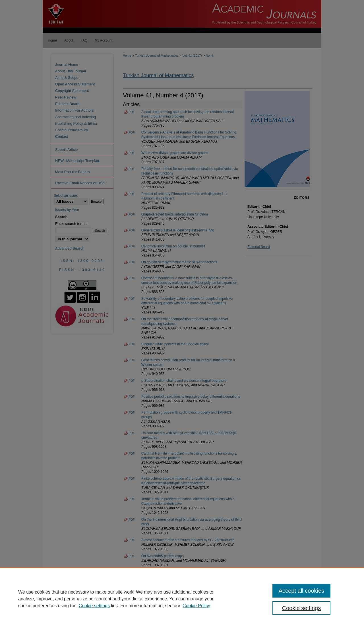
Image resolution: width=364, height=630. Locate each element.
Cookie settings (94, 606)
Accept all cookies (301, 591)
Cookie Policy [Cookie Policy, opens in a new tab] (196, 606)
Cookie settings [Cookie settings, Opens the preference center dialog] (302, 608)
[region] (182, 599)
